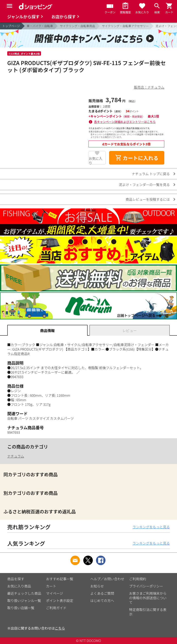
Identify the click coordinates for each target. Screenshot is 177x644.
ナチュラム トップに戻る (151, 174)
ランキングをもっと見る (151, 527)
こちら (60, 628)
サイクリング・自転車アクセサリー (125, 26)
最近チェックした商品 (24, 593)
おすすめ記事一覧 (60, 579)
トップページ (11, 26)
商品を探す (16, 579)
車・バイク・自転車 (40, 26)
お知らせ (97, 586)
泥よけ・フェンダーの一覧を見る (144, 185)
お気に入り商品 (19, 586)
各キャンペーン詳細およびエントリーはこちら (125, 122)
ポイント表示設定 (60, 600)
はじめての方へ (102, 600)
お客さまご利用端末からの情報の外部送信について (148, 598)
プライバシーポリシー (146, 586)
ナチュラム (16, 456)
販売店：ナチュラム (149, 87)
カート (51, 586)
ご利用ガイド (56, 608)
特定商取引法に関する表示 (148, 612)
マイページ (55, 593)
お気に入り (96, 160)
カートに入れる (137, 158)
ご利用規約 (138, 579)
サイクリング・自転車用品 (77, 26)
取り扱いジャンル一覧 (24, 600)
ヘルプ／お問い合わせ (107, 579)
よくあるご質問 (102, 593)
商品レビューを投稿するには (148, 199)
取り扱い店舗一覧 (21, 608)
